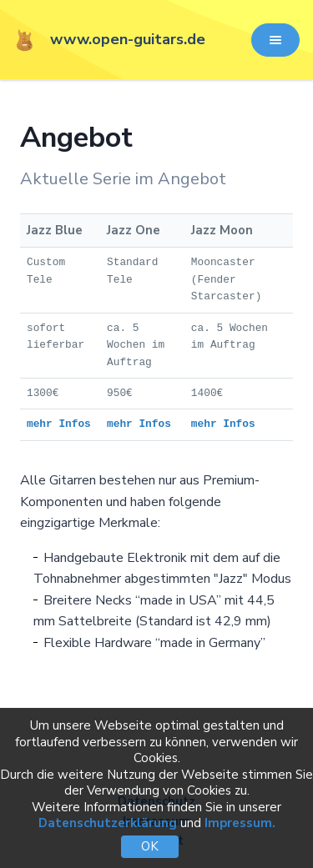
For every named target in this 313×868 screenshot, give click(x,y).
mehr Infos (59, 424)
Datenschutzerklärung (108, 823)
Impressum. (240, 823)
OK (150, 846)
